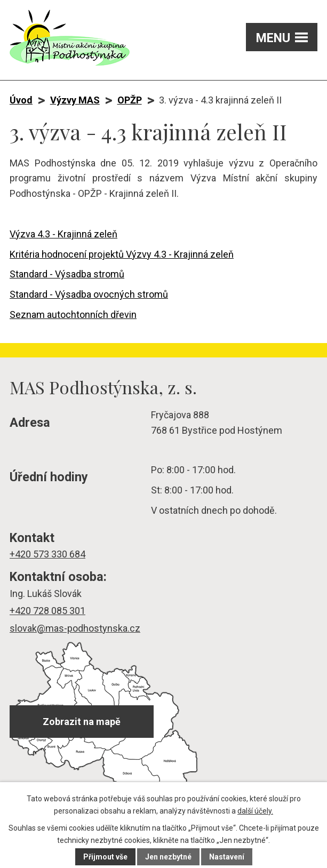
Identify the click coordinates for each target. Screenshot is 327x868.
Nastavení (227, 857)
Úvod (21, 100)
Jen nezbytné (168, 857)
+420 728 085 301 (47, 611)
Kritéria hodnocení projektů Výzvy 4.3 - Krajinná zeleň (122, 254)
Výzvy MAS (75, 100)
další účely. (255, 811)
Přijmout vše (105, 857)
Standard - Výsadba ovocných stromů (89, 294)
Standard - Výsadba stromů (67, 274)
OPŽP (130, 100)
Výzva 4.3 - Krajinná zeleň (63, 234)
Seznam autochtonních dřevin (73, 314)
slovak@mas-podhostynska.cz (75, 628)
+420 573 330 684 (47, 554)
